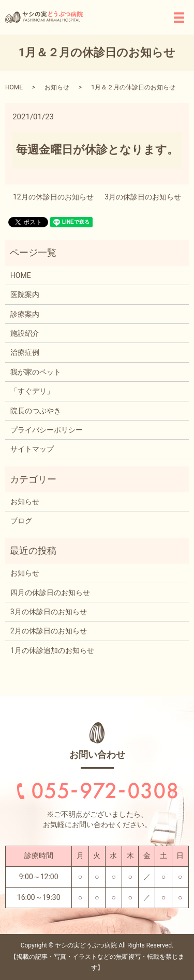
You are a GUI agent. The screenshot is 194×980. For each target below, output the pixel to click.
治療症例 (25, 352)
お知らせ (57, 87)
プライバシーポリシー (47, 430)
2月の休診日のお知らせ (49, 631)
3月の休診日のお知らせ (143, 197)
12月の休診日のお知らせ (53, 197)
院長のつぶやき (36, 411)
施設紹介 (25, 333)
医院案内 (25, 294)
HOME (14, 87)
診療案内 (25, 314)
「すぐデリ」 (32, 391)
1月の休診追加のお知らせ (52, 650)
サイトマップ (32, 449)
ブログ (21, 521)
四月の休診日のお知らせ (50, 593)
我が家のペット (36, 372)
